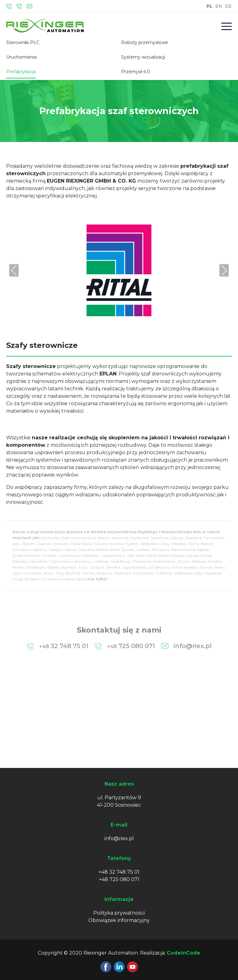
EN (219, 6)
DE (228, 6)
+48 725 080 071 (119, 879)
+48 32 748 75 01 (119, 872)
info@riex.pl (119, 838)
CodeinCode (183, 953)
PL (209, 6)
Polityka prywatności (119, 913)
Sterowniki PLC (23, 42)
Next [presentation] (224, 270)
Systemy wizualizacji (143, 57)
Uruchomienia (21, 57)
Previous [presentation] (14, 270)
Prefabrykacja (21, 72)
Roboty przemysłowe (145, 42)
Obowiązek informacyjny (119, 920)
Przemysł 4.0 (136, 72)
